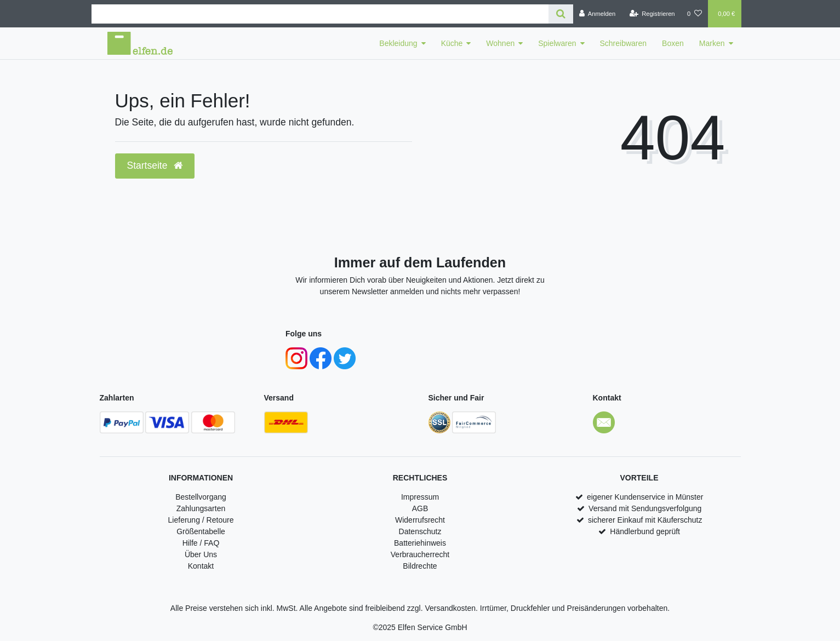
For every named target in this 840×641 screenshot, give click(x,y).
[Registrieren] (652, 14)
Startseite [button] (155, 165)
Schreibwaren (624, 43)
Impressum (420, 497)
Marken (712, 43)
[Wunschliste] (695, 14)
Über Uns (201, 554)
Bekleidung (398, 43)
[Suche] (561, 14)
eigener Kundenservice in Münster (645, 497)
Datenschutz (420, 531)
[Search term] (320, 14)
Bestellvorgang (201, 497)
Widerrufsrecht (420, 520)
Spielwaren (557, 43)
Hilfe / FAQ (201, 543)
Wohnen (500, 43)
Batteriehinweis (420, 543)
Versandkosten (450, 608)
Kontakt (201, 566)
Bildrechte (420, 566)
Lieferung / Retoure (201, 520)
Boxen (673, 43)
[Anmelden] (598, 14)
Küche (452, 43)
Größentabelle (201, 531)
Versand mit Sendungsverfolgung (645, 508)
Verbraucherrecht (420, 554)
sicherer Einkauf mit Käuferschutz (645, 520)
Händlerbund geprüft (645, 531)
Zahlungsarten (201, 508)
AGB (420, 508)
